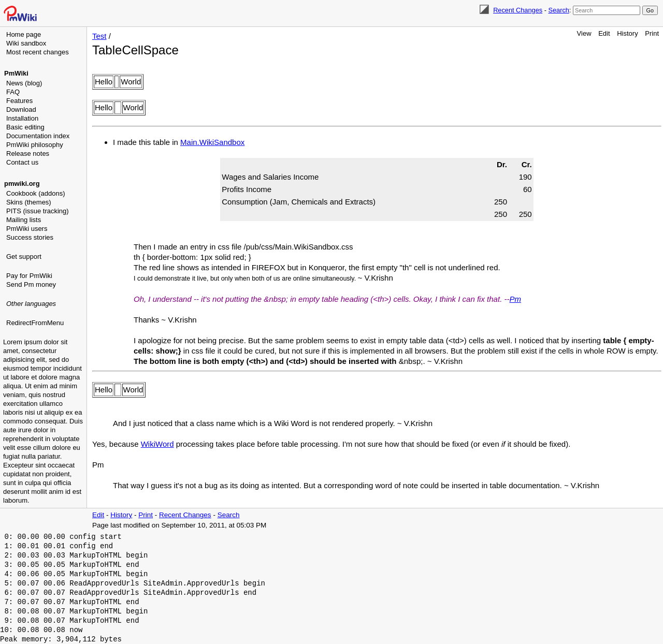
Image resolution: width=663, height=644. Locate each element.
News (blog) (24, 83)
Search (558, 10)
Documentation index (38, 136)
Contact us (22, 162)
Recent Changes (518, 10)
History (627, 33)
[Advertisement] (45, 380)
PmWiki (16, 73)
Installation (22, 118)
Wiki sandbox (26, 43)
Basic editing (25, 127)
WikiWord (157, 444)
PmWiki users (27, 229)
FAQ (13, 92)
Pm (515, 299)
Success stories (30, 237)
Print (652, 33)
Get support (24, 257)
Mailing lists (24, 220)
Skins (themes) (29, 202)
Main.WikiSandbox (212, 142)
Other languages (31, 304)
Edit (604, 33)
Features (19, 101)
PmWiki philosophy (35, 145)
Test (99, 36)
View (584, 33)
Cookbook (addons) (35, 193)
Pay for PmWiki (29, 276)
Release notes (28, 153)
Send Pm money (31, 284)
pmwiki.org (22, 184)
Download (21, 109)
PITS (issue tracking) (38, 211)
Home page (24, 34)
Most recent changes (38, 52)
